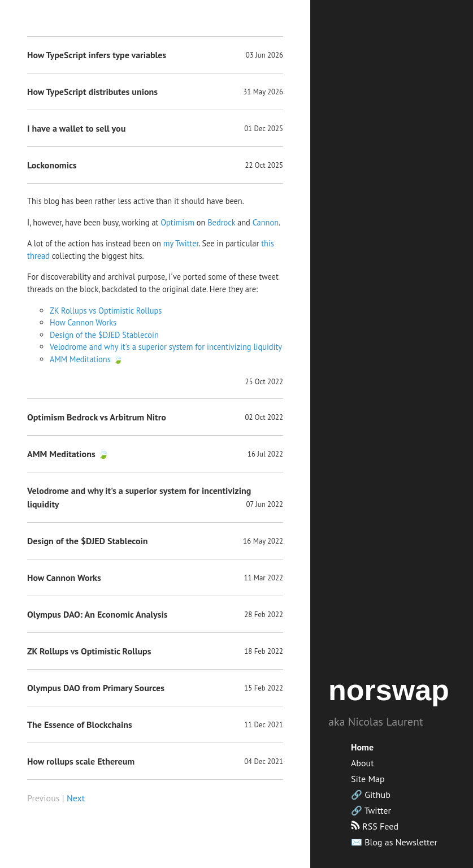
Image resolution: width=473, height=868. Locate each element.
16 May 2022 (263, 541)
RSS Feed (375, 826)
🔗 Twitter (371, 810)
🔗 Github (371, 795)
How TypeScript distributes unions (92, 92)
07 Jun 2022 (264, 504)
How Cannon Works (83, 322)
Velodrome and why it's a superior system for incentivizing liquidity (166, 347)
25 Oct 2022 (264, 382)
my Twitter (181, 243)
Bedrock (221, 222)
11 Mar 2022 (264, 578)
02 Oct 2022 (264, 417)
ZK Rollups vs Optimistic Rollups (106, 311)
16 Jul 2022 (265, 454)
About (363, 763)
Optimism (177, 222)
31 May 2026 (263, 92)
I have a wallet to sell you (76, 128)
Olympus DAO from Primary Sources (96, 688)
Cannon (266, 222)
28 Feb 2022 (264, 615)
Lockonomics (52, 165)
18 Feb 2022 (264, 651)
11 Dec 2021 (264, 725)
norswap (389, 690)
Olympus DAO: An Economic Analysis (97, 614)
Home (362, 747)
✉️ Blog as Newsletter (394, 842)
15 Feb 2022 (264, 688)
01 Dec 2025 (264, 129)
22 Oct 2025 (264, 165)
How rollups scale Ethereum (81, 761)
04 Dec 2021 (264, 761)
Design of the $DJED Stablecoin (104, 335)
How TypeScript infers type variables (97, 55)
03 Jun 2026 (264, 55)
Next (76, 798)
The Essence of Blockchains (80, 724)
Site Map (368, 779)
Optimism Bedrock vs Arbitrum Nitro (97, 417)
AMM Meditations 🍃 (86, 359)
